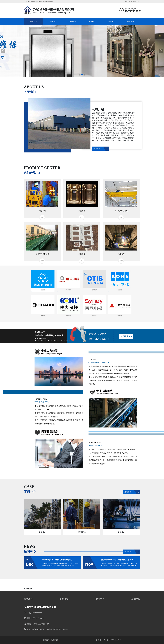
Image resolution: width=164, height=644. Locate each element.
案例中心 (92, 22)
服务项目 (53, 22)
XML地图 (127, 1)
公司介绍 (72, 22)
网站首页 (34, 22)
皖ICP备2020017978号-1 (112, 640)
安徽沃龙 (55, 640)
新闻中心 (111, 22)
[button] (79, 75)
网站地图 (136, 1)
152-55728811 (38, 618)
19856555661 (38, 613)
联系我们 (130, 22)
